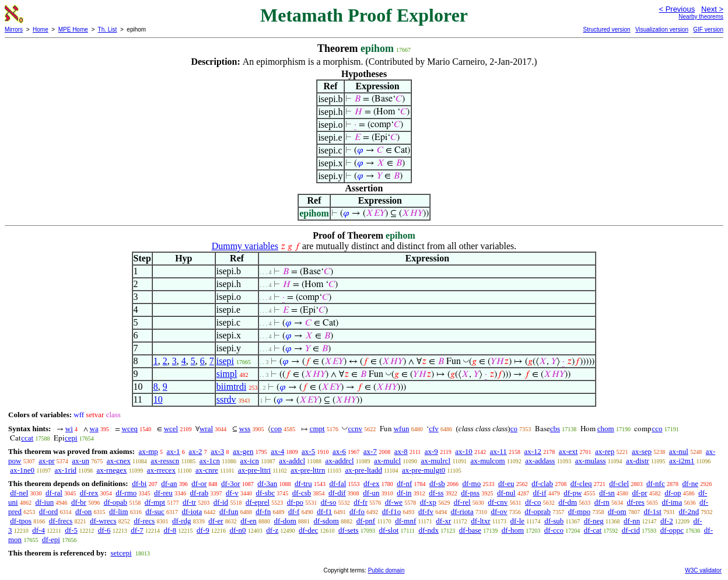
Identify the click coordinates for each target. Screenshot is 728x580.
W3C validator (703, 570)
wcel (171, 429)
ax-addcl (292, 461)
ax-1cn (210, 461)
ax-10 (464, 451)
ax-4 (277, 451)
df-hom (513, 530)
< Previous (677, 9)
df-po (295, 502)
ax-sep (642, 451)
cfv (434, 429)
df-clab (542, 483)
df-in (404, 493)
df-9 (203, 530)
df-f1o (392, 511)
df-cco (554, 530)
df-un (371, 493)
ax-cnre (207, 470)
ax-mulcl (387, 461)
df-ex (371, 483)
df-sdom (326, 521)
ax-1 (174, 451)
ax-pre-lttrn (308, 470)
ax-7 (370, 451)
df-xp (428, 502)
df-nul (506, 493)
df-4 (38, 530)
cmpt (317, 429)
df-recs (144, 521)
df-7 (137, 530)
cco (657, 429)
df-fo (357, 511)
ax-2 (195, 451)
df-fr (360, 502)
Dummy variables (245, 246)
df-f (294, 511)
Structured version (606, 29)
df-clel (619, 483)
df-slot (388, 530)
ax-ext (568, 451)
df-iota (192, 511)
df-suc (155, 511)
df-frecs (61, 521)
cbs (555, 429)
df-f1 (324, 511)
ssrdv (226, 399)
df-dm (568, 502)
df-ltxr (480, 521)
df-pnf (366, 521)
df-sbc (266, 493)
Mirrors (14, 29)
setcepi (121, 553)
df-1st (652, 511)
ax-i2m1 (682, 461)
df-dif (337, 493)
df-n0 (237, 530)
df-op (673, 493)
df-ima (672, 502)
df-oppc (672, 530)
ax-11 (498, 451)
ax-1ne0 (22, 470)
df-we (394, 502)
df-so (329, 502)
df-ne (690, 483)
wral (206, 429)
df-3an (267, 483)
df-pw (573, 493)
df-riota (462, 511)
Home (41, 29)
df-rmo (126, 493)
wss (245, 429)
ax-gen (243, 451)
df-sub (554, 521)
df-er (216, 521)
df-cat (593, 530)
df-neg (594, 521)
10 (158, 399)
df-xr (443, 521)
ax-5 (308, 451)
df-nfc (656, 483)
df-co (533, 502)
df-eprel (258, 502)
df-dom (285, 521)
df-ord (49, 511)
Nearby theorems (701, 17)
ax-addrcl (340, 461)
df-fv (426, 511)
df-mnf (405, 521)
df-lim (119, 511)
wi (69, 429)
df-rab (199, 493)
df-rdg (182, 521)
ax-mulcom (488, 461)
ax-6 (339, 451)
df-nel (19, 493)
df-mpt (155, 502)
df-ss (436, 493)
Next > (712, 9)
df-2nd (689, 511)
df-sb (437, 483)
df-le (518, 521)
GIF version (708, 29)
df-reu (163, 493)
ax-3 (217, 451)
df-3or (231, 483)
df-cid (631, 530)
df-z (272, 530)
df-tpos (21, 521)
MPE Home (73, 29)
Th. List (108, 29)
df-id (221, 502)
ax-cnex (119, 461)
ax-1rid (66, 470)
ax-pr (46, 461)
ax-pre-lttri (254, 470)
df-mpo (579, 511)
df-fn (263, 511)
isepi (225, 361)
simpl (227, 374)
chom (606, 429)
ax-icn (249, 461)
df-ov (499, 511)
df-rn (602, 502)
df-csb (302, 493)
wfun (402, 429)
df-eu (506, 483)
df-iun (44, 502)
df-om (617, 511)
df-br (79, 502)
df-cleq (581, 483)
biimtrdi (232, 387)
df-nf (404, 483)
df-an (169, 483)
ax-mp (148, 451)
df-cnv (498, 502)
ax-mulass (591, 461)
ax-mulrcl (436, 461)
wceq (130, 429)
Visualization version (662, 29)
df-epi (51, 539)
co (514, 429)
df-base (470, 530)
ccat (27, 438)
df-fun (229, 511)
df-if (539, 493)
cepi (71, 438)
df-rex (89, 493)
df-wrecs (103, 521)
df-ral (54, 493)
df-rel (462, 502)
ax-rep (605, 451)
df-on (83, 511)
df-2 (667, 521)
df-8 (170, 530)
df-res (636, 502)
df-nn (632, 521)
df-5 (71, 530)
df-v (232, 493)
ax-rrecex (161, 470)
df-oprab (538, 511)
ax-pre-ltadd (363, 470)
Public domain (386, 570)
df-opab (116, 502)
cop (276, 429)
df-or (199, 483)
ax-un (80, 461)
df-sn (607, 493)
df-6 (104, 530)
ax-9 (431, 451)
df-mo (471, 483)
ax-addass (540, 461)
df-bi (139, 483)
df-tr (189, 502)
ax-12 (533, 451)
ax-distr (638, 461)
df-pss (470, 493)
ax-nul (679, 451)
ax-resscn (165, 461)
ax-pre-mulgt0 (423, 470)
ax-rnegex (111, 470)
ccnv (355, 429)
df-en (248, 521)
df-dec (308, 530)
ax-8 (401, 451)
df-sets (349, 530)
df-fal (337, 483)
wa (94, 429)
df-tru (303, 483)
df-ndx (428, 530)
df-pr (640, 493)
